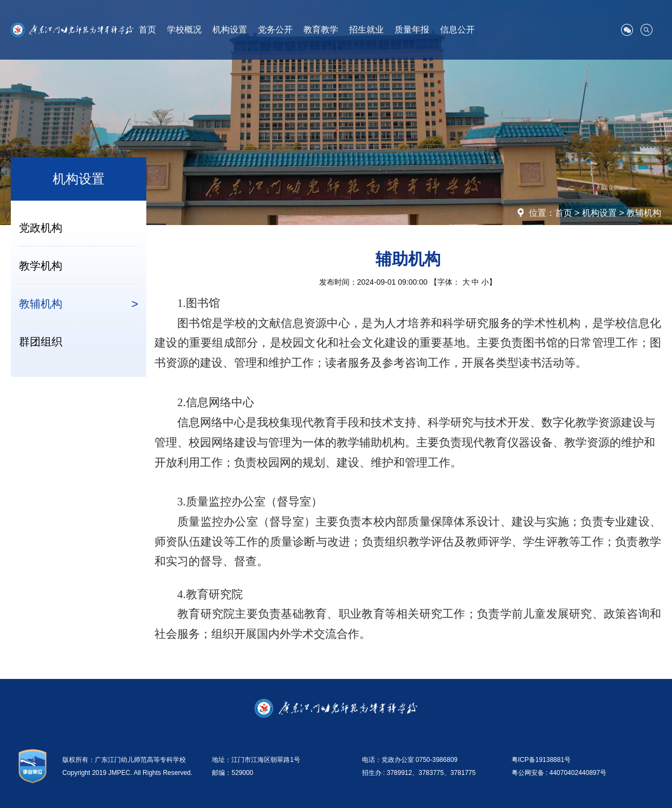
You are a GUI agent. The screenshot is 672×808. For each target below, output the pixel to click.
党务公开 (275, 30)
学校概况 (184, 30)
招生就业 (366, 30)
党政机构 (41, 228)
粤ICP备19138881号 (541, 760)
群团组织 (41, 342)
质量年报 (412, 30)
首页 (147, 30)
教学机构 (41, 266)
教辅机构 (644, 213)
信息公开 (457, 30)
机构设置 (230, 30)
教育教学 (321, 30)
